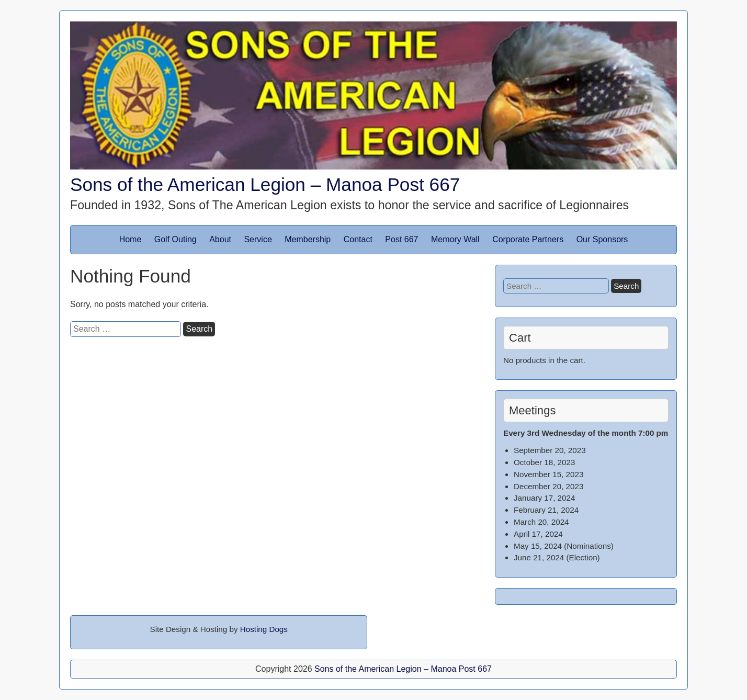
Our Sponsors (602, 239)
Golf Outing (176, 239)
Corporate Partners (528, 239)
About (220, 239)
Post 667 (401, 239)
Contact (358, 239)
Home (131, 239)
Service (258, 239)
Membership (308, 239)
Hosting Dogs (264, 629)
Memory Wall (455, 239)
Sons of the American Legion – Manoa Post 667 (265, 184)
